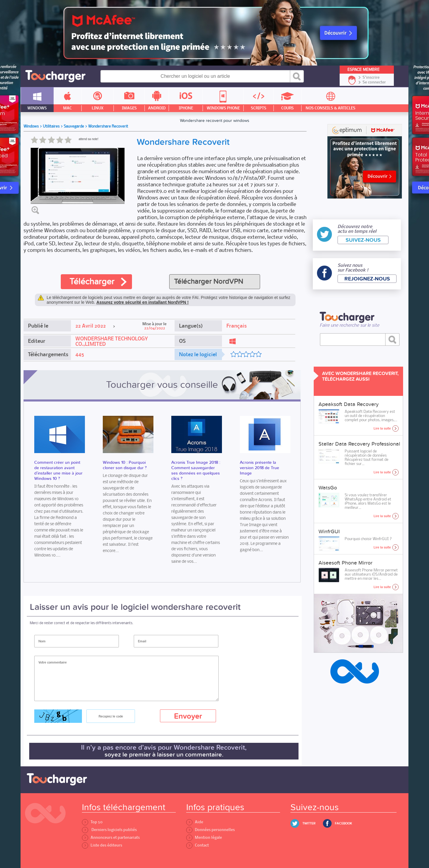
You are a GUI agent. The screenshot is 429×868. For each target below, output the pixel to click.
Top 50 (92, 822)
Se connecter (374, 82)
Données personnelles (210, 830)
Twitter (309, 823)
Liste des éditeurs (102, 845)
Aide (195, 822)
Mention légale (204, 837)
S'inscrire (371, 77)
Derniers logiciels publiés (109, 830)
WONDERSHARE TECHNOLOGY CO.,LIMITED (112, 341)
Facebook (343, 823)
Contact (198, 845)
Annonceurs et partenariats (111, 837)
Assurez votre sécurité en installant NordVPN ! (143, 302)
